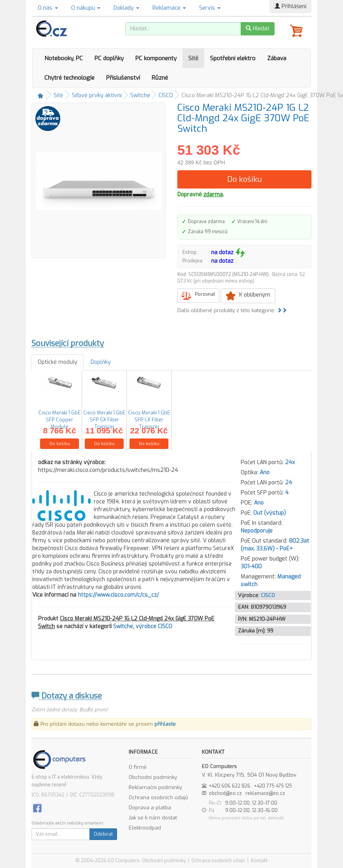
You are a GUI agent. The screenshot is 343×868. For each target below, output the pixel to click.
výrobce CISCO (154, 626)
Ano (265, 472)
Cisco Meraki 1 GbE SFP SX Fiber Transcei (104, 420)
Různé (160, 78)
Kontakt (259, 861)
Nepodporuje (257, 531)
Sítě (193, 58)
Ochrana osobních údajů (158, 797)
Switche (140, 95)
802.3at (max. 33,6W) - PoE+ (275, 545)
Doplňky (101, 362)
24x (290, 462)
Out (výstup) (269, 513)
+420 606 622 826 (230, 786)
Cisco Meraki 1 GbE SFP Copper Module (59, 420)
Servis (210, 8)
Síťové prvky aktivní (97, 95)
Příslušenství (123, 78)
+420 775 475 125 (273, 786)
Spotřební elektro (233, 58)
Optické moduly (58, 362)
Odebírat (103, 834)
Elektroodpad (145, 828)
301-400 (251, 567)
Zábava (277, 58)
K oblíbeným (255, 295)
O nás (48, 8)
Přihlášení (290, 6)
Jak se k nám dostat (153, 818)
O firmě (138, 767)
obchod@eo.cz (225, 793)
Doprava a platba (150, 808)
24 (289, 483)
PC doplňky (109, 58)
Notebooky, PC (64, 58)
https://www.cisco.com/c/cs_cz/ (118, 595)
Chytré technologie (69, 78)
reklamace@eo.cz (265, 793)
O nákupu (86, 8)
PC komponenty (156, 58)
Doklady (126, 8)
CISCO (166, 95)
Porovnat (205, 294)
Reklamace (169, 8)
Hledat (258, 29)
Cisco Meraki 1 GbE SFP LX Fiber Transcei (149, 420)
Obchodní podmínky (153, 777)
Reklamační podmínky (155, 787)
